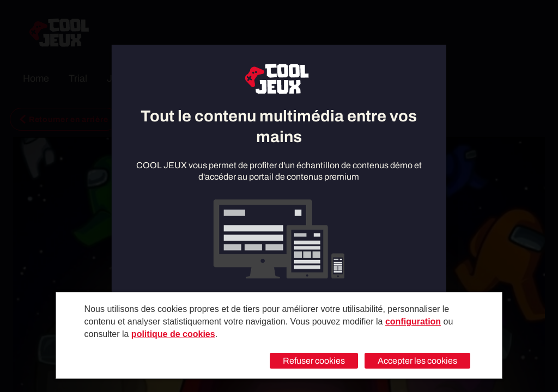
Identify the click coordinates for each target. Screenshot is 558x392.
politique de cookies (173, 334)
